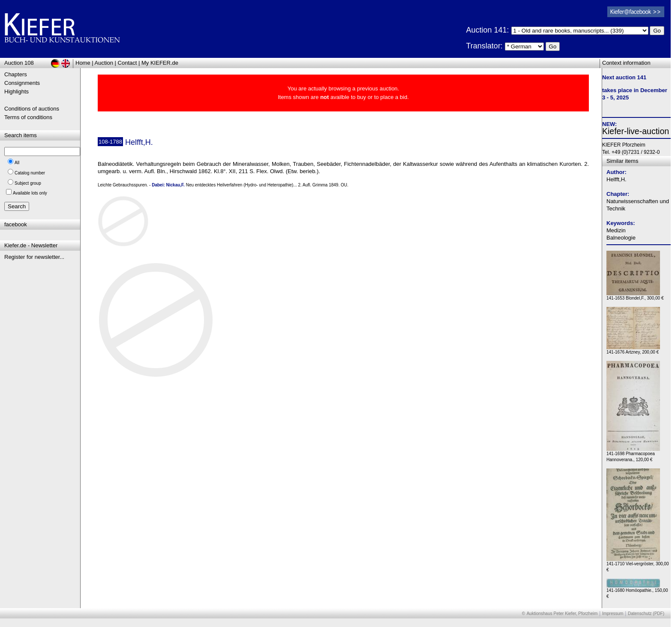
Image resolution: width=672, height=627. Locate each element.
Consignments (22, 83)
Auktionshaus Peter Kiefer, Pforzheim (562, 613)
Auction (104, 63)
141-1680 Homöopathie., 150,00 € (637, 591)
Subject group (28, 183)
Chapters (16, 74)
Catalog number (30, 173)
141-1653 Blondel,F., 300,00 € (635, 296)
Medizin (616, 230)
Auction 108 (19, 63)
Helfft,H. (616, 179)
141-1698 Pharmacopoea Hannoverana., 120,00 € (633, 454)
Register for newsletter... (34, 257)
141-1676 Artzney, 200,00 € (633, 350)
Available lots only (30, 193)
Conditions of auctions (32, 109)
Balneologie (621, 238)
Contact (127, 63)
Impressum (613, 613)
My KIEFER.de (160, 63)
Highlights (16, 91)
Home (83, 63)
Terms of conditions (28, 117)
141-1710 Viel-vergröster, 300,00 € (637, 565)
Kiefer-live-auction (636, 131)
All (17, 163)
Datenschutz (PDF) (646, 613)
